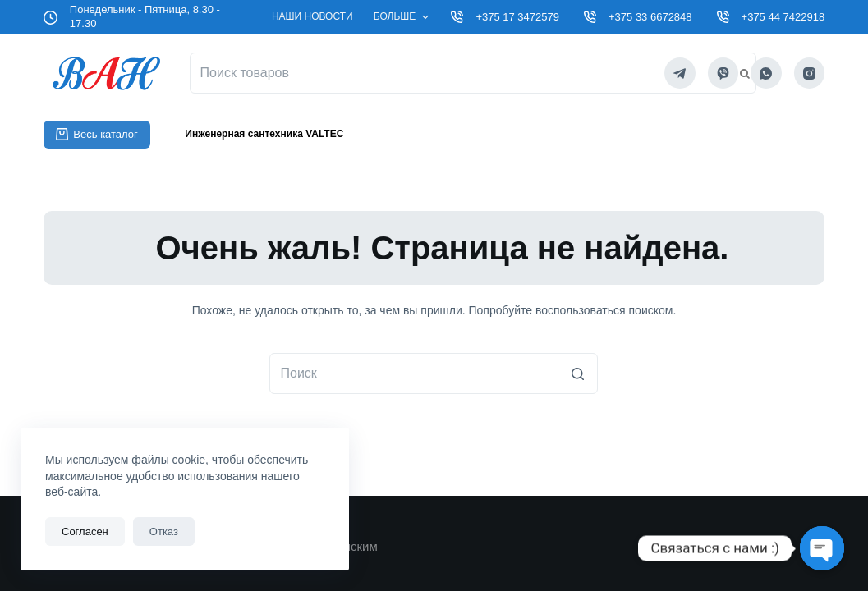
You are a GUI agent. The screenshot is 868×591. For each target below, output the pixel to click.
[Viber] (723, 73)
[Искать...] (434, 373)
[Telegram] (680, 73)
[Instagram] (810, 73)
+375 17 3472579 (517, 17)
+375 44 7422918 (783, 17)
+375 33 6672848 (650, 17)
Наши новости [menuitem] (312, 16)
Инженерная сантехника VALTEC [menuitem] (264, 134)
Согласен (85, 531)
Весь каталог (97, 134)
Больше (403, 17)
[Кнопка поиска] (577, 373)
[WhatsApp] (766, 73)
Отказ (164, 531)
